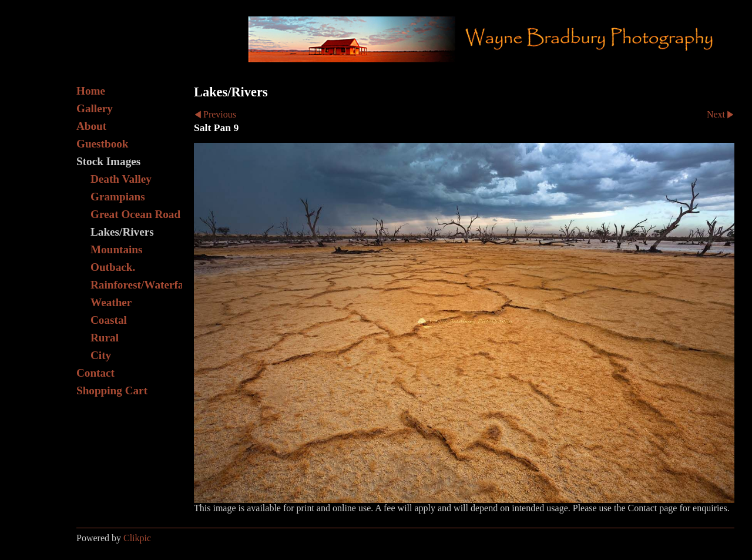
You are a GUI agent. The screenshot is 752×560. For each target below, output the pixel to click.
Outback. (113, 267)
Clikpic (137, 538)
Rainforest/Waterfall (136, 285)
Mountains (117, 249)
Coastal (109, 320)
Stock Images (108, 161)
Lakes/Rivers (122, 232)
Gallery (95, 108)
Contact (95, 373)
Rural (105, 338)
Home (91, 91)
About (91, 126)
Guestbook (103, 144)
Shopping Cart (112, 390)
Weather (111, 302)
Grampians (118, 197)
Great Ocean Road (135, 214)
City (101, 355)
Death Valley (121, 179)
